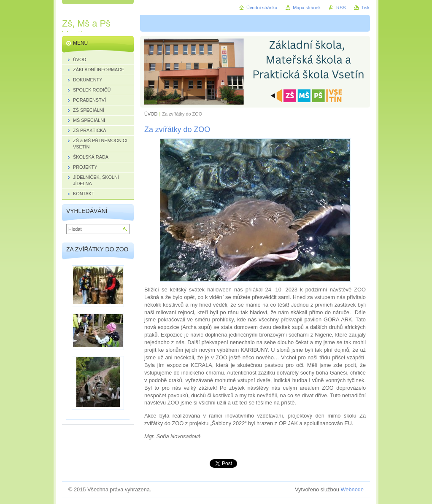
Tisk (365, 8)
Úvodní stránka (262, 8)
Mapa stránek (307, 8)
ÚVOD (151, 114)
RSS (341, 8)
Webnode (352, 489)
